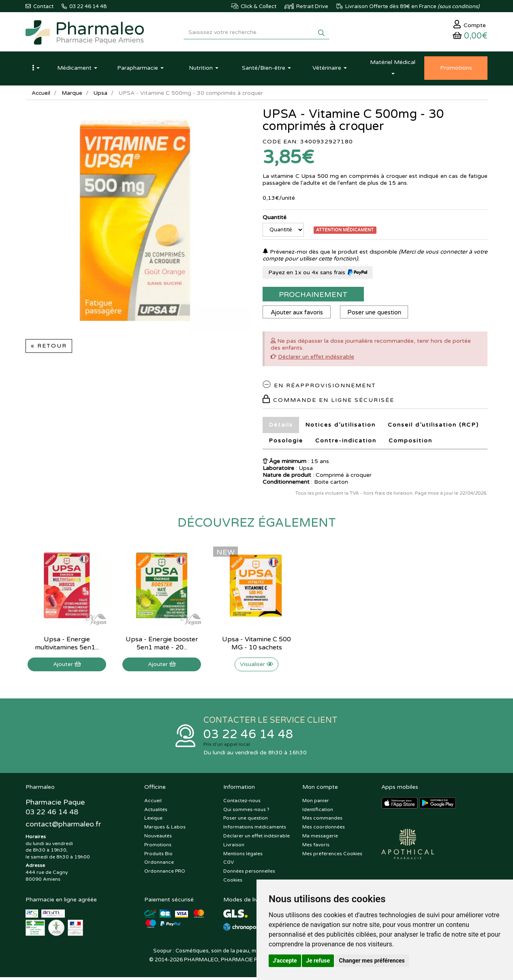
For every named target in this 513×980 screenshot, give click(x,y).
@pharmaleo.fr (63, 827)
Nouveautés (158, 839)
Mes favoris (316, 848)
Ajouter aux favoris (297, 314)
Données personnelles (249, 874)
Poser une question (376, 314)
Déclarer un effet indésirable (316, 359)
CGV (229, 865)
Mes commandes (322, 821)
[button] (36, 70)
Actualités (156, 812)
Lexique (153, 821)
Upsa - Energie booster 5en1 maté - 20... (162, 645)
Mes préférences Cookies (332, 856)
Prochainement (313, 297)
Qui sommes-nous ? (246, 812)
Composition (410, 443)
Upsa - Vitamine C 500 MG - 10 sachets (256, 645)
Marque (73, 95)
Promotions (158, 848)
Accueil (41, 95)
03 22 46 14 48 (248, 737)
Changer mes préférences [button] (372, 961)
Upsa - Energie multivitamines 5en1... (67, 645)
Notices (340, 427)
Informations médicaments (255, 830)
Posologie (286, 443)
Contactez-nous (242, 803)
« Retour (49, 348)
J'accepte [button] (285, 961)
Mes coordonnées (324, 830)
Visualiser (256, 666)
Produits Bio (158, 856)
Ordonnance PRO (165, 874)
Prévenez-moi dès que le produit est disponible (330, 254)
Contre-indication (346, 443)
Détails (281, 427)
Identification (318, 812)
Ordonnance (159, 865)
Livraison (234, 848)
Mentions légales (243, 856)
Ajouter (67, 666)
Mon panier (316, 803)
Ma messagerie (320, 839)
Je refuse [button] (318, 961)
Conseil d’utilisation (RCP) (433, 427)
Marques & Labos (165, 830)
